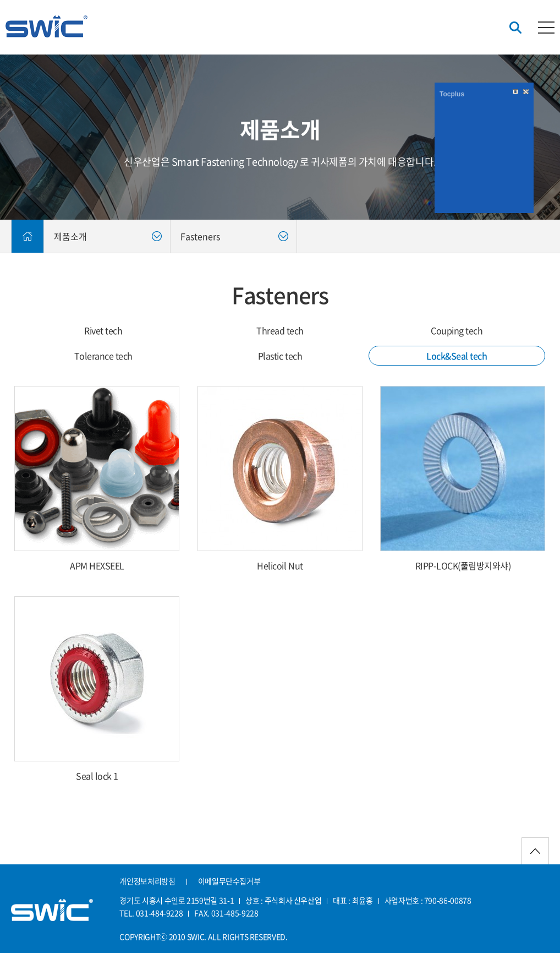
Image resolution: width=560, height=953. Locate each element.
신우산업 (46, 26)
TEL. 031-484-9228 (151, 913)
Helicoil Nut (280, 565)
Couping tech (457, 330)
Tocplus (452, 94)
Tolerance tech (103, 356)
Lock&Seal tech (457, 356)
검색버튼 (515, 28)
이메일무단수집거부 (229, 881)
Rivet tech (103, 330)
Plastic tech (280, 356)
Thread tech (280, 330)
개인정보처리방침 (147, 881)
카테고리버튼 (546, 28)
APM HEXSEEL (97, 565)
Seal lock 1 (97, 776)
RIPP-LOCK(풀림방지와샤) (463, 565)
